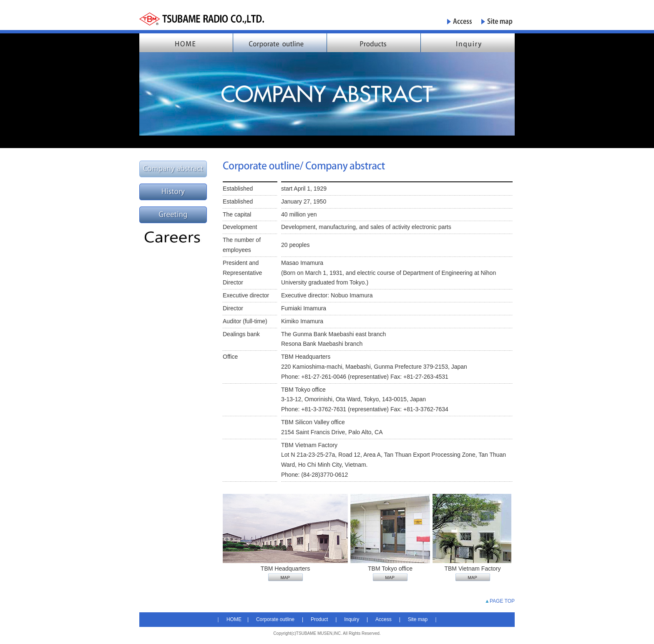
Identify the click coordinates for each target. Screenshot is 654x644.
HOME (234, 619)
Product (319, 619)
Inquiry (352, 619)
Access (384, 619)
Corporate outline (275, 619)
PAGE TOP (502, 601)
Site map (418, 619)
